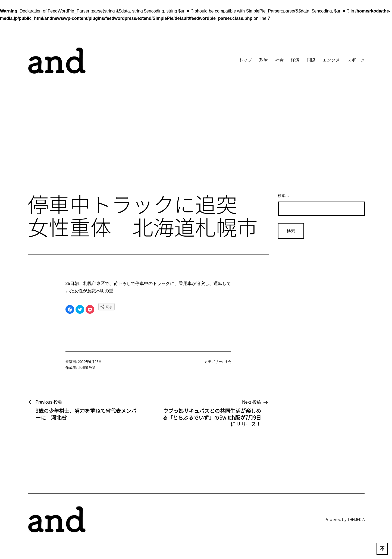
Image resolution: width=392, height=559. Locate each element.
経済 (295, 60)
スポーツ (356, 60)
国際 (311, 60)
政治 (264, 60)
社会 (279, 60)
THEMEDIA (356, 519)
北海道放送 (87, 368)
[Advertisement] (196, 143)
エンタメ (331, 60)
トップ (245, 60)
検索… (283, 196)
